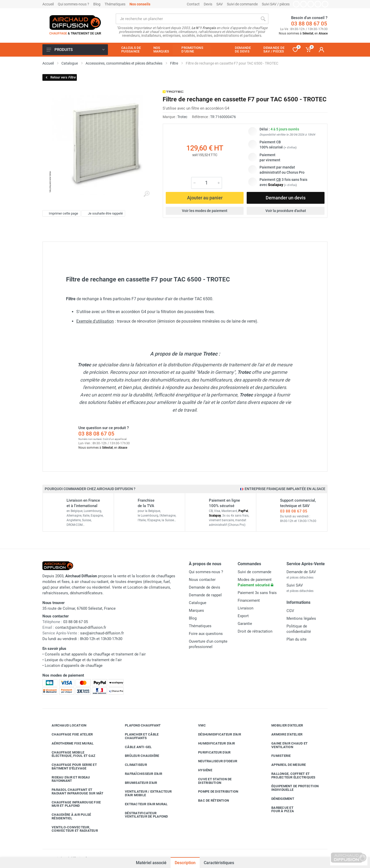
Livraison (246, 608)
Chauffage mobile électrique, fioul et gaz (70, 754)
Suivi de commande (242, 4)
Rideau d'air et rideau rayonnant (67, 779)
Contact (193, 4)
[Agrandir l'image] (146, 194)
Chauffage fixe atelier (68, 734)
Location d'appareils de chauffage (74, 666)
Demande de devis (205, 587)
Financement (249, 600)
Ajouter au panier (205, 198)
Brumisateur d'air (137, 783)
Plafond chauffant (139, 725)
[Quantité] (207, 183)
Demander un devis (286, 198)
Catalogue (198, 603)
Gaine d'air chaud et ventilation (286, 745)
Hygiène (201, 770)
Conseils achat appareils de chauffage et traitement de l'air (95, 654)
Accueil (48, 4)
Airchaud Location (65, 725)
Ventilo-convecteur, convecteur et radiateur (71, 829)
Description (185, 863)
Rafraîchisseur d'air (140, 774)
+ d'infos (290, 148)
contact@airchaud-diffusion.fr (81, 627)
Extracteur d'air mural (142, 804)
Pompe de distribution (214, 792)
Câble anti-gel (135, 747)
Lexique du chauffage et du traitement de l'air (83, 660)
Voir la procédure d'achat (286, 211)
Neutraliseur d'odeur (214, 761)
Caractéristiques (219, 863)
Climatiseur (132, 765)
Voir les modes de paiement (205, 211)
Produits (76, 50)
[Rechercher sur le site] (187, 19)
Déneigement (279, 799)
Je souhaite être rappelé (103, 214)
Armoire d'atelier (283, 734)
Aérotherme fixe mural (69, 743)
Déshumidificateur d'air (216, 734)
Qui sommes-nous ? (73, 4)
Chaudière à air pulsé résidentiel (67, 816)
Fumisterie (277, 756)
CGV (290, 611)
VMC (198, 725)
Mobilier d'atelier (283, 725)
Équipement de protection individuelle (291, 788)
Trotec (182, 117)
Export (243, 616)
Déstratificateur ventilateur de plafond (143, 815)
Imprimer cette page (61, 214)
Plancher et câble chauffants (138, 736)
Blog (97, 4)
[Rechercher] (263, 19)
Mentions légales (301, 618)
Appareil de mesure (285, 765)
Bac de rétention (210, 801)
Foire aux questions (206, 634)
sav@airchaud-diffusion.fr (102, 633)
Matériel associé (151, 860)
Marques (196, 610)
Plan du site (297, 639)
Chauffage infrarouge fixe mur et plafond (72, 804)
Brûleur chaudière (138, 756)
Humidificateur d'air (213, 743)
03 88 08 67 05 (309, 24)
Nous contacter (202, 580)
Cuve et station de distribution (211, 781)
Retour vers (60, 77)
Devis (208, 4)
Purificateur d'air (211, 752)
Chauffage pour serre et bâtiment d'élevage (70, 767)
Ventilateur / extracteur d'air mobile (144, 793)
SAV (220, 4)
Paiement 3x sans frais (257, 593)
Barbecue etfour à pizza (279, 809)
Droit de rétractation (255, 631)
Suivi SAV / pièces (276, 4)
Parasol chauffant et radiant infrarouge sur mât (74, 791)
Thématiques (115, 4)
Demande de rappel (205, 595)
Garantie (245, 624)
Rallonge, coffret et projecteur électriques (290, 776)
